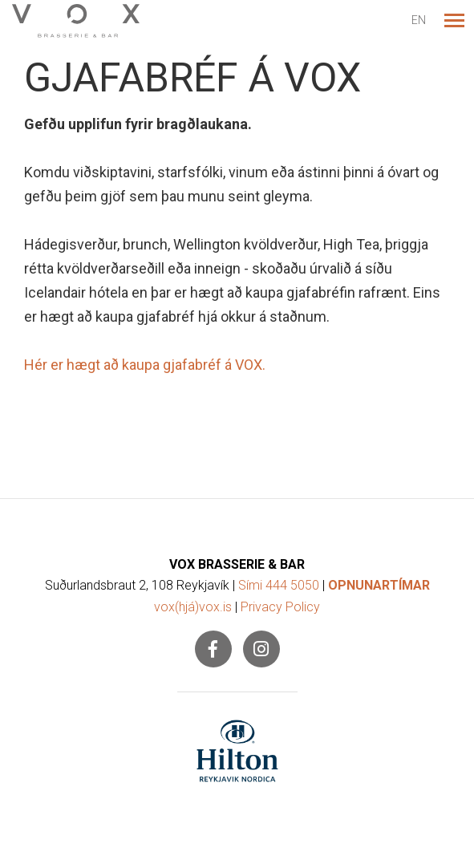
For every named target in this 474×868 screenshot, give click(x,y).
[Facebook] (213, 649)
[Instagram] (261, 649)
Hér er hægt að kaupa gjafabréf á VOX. (145, 365)
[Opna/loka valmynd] (454, 20)
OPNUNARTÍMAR (379, 585)
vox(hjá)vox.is (193, 607)
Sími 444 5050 (279, 585)
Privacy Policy (280, 607)
